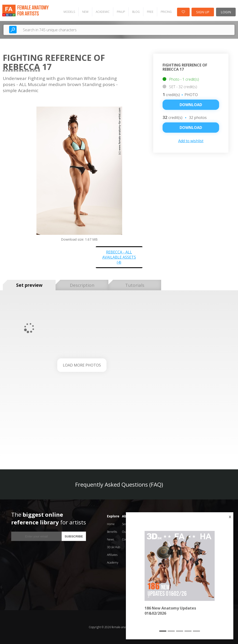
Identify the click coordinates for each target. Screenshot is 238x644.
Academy (113, 563)
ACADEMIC (103, 12)
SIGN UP (203, 12)
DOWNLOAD (191, 128)
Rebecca (21, 67)
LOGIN (226, 12)
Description (82, 285)
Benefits (112, 532)
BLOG (136, 12)
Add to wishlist (191, 141)
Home (111, 524)
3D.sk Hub (114, 547)
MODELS (69, 12)
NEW (85, 12)
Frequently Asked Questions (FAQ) (119, 484)
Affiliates (112, 555)
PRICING (166, 12)
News (110, 539)
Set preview (29, 285)
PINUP (121, 12)
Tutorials (135, 285)
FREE (150, 12)
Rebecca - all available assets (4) (119, 257)
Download (191, 105)
